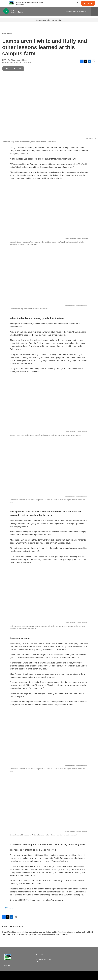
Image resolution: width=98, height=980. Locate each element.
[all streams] (95, 11)
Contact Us (40, 955)
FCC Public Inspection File (43, 960)
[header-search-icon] (78, 3)
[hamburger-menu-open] (5, 3)
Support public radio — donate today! (49, 20)
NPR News (7, 33)
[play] (6, 11)
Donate (89, 3)
